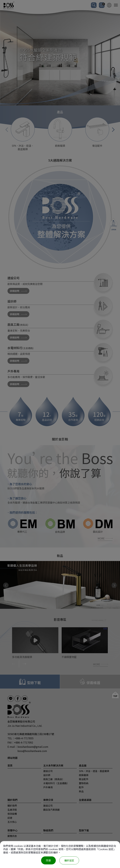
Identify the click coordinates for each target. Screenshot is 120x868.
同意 (48, 860)
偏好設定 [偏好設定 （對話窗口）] (69, 860)
